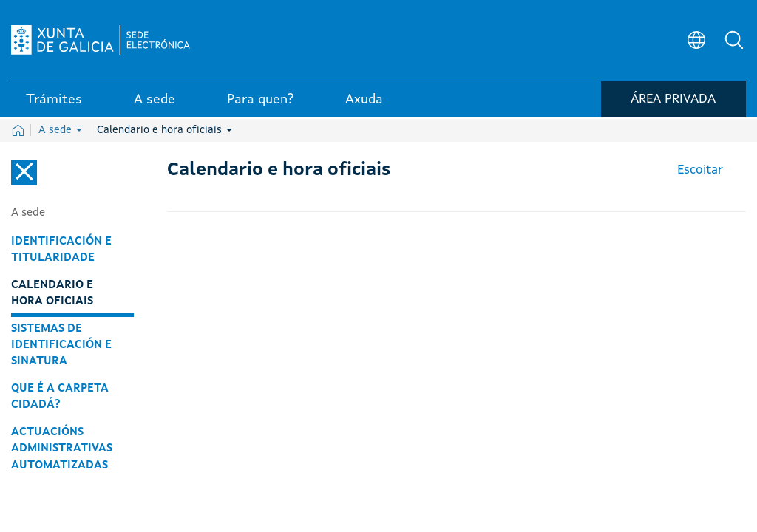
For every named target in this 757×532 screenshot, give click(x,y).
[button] (735, 41)
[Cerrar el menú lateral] (24, 173)
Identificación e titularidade (61, 250)
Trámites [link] (54, 103)
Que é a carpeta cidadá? (60, 397)
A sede (60, 130)
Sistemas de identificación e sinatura (61, 345)
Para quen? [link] (260, 103)
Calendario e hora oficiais (164, 130)
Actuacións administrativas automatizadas (62, 449)
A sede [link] (155, 103)
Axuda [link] (364, 103)
